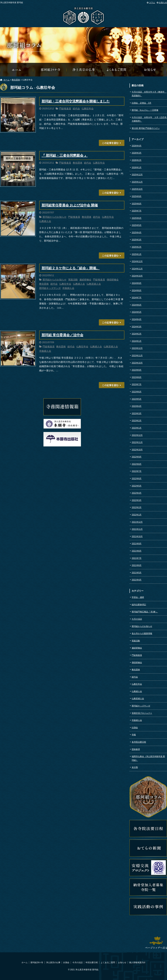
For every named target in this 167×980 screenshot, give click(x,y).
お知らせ (163, 3)
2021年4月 (137, 580)
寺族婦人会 (68, 288)
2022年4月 (137, 493)
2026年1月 (137, 167)
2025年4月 (137, 233)
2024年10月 (137, 276)
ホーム (6, 80)
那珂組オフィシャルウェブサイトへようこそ (17, 70)
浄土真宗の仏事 (83, 70)
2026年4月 (137, 146)
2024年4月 (137, 319)
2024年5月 (137, 312)
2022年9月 (137, 457)
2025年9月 (137, 196)
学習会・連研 (138, 597)
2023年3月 (137, 413)
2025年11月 (137, 182)
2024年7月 (137, 298)
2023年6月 (137, 392)
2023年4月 (137, 406)
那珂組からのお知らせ (150, 70)
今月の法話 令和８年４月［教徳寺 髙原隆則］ (149, 94)
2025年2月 (137, 247)
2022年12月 (137, 435)
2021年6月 (137, 565)
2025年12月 (137, 175)
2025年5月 (137, 225)
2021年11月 (137, 529)
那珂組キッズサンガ (50, 288)
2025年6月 (137, 218)
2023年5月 (137, 399)
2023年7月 (137, 384)
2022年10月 (137, 450)
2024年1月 (137, 341)
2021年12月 (137, 522)
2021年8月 (137, 551)
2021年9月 (137, 544)
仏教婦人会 (45, 221)
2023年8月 (137, 377)
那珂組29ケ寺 (50, 70)
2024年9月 (137, 283)
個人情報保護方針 (137, 963)
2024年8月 (137, 290)
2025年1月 (137, 254)
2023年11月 (137, 356)
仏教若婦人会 (94, 284)
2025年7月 (137, 211)
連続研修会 (85, 280)
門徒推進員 (65, 109)
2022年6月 (137, 479)
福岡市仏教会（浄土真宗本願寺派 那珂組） (148, 758)
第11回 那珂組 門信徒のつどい (146, 128)
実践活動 (73, 280)
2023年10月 (137, 363)
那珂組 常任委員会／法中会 (62, 335)
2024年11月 (137, 269)
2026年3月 (137, 153)
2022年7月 (137, 471)
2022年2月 (137, 507)
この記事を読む (112, 143)
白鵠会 (135, 728)
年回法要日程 (92, 963)
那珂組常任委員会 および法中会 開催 (70, 205)
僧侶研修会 (113, 280)
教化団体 (16, 80)
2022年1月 (137, 515)
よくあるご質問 (117, 70)
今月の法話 (137, 619)
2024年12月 (137, 261)
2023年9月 (137, 370)
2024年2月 (137, 334)
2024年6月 (137, 305)
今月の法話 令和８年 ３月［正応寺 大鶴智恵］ (149, 119)
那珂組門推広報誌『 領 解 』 (145, 612)
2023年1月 (137, 428)
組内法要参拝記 (139, 605)
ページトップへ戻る (156, 943)
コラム (152, 3)
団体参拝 (136, 749)
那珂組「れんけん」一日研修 (145, 110)
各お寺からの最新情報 (142, 633)
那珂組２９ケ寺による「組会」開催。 (71, 268)
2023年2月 (137, 421)
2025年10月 (137, 189)
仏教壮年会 (88, 109)
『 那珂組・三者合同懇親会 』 (65, 155)
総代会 (76, 109)
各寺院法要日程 (139, 742)
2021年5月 (137, 573)
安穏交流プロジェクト (142, 713)
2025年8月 (137, 204)
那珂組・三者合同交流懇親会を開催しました (76, 101)
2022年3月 (137, 500)
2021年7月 (137, 558)
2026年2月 (137, 160)
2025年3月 (137, 240)
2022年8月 (137, 464)
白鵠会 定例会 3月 (142, 103)
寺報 (134, 735)
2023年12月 (137, 348)
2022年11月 (137, 442)
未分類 (135, 767)
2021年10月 (137, 536)
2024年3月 (137, 327)
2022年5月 (137, 486)
